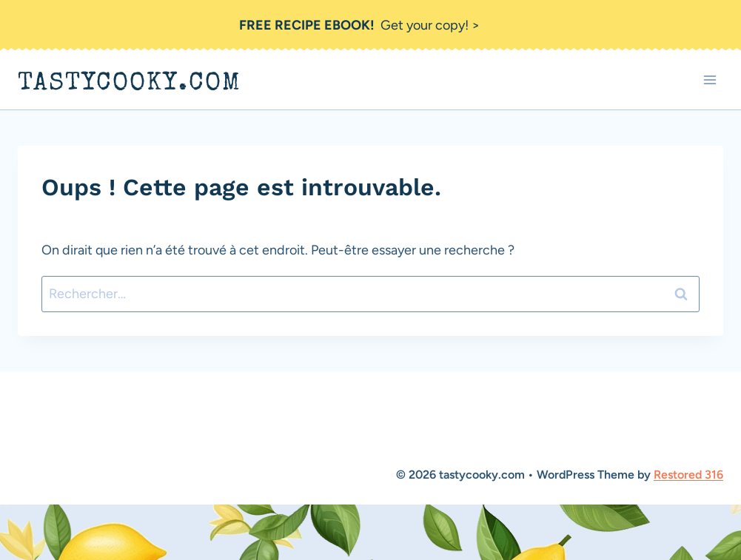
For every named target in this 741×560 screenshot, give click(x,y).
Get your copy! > (359, 25)
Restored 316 (688, 475)
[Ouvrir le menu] (710, 80)
